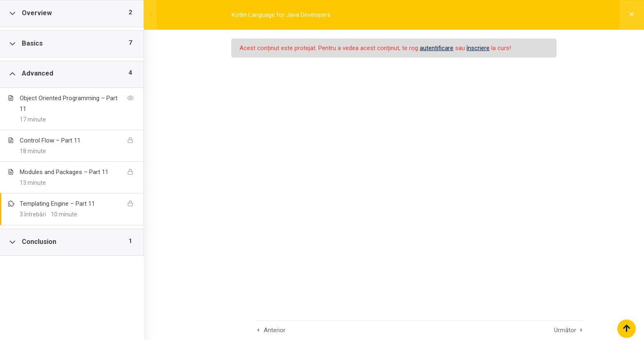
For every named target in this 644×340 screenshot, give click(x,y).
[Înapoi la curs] (632, 15)
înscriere (478, 48)
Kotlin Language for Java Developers (281, 15)
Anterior (275, 330)
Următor (565, 330)
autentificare (437, 48)
